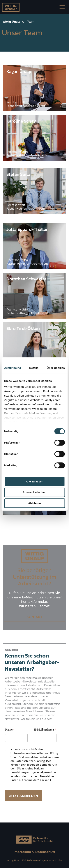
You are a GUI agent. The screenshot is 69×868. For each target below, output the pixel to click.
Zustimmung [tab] (13, 368)
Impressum (23, 852)
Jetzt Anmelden (23, 796)
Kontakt (34, 617)
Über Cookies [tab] (56, 368)
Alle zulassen (34, 481)
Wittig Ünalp (11, 21)
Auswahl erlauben (34, 492)
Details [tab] (34, 368)
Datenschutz (45, 852)
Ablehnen (34, 503)
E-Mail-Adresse (45, 730)
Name (10, 730)
